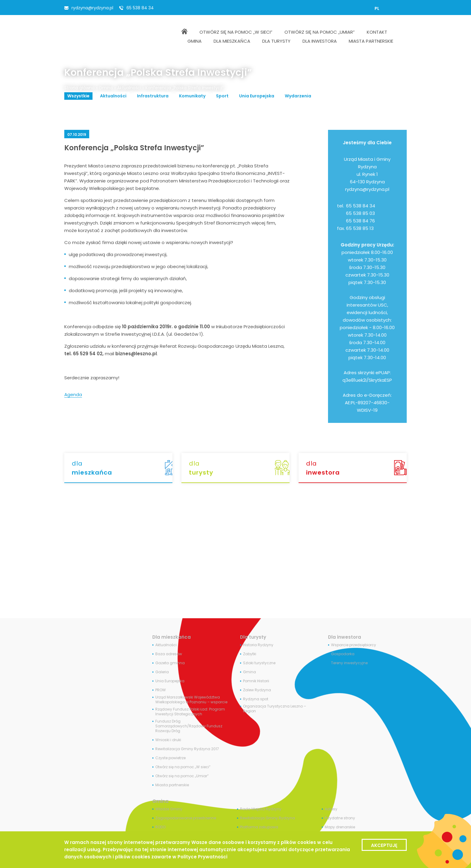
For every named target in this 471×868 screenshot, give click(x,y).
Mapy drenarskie (340, 827)
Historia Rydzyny (258, 645)
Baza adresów (169, 654)
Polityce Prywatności (202, 857)
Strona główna (79, 88)
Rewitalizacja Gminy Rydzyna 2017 (187, 749)
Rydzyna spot (256, 699)
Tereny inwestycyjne (349, 663)
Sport (222, 96)
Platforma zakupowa (259, 827)
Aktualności (129, 88)
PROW (161, 690)
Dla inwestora (345, 637)
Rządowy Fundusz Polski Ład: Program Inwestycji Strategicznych (190, 712)
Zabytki (250, 654)
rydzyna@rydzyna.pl (92, 8)
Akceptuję (384, 845)
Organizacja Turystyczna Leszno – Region (275, 709)
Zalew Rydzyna (257, 690)
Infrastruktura (153, 96)
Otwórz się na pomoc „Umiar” (182, 776)
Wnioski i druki (168, 740)
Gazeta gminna (170, 663)
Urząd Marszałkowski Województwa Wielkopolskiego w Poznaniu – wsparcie (191, 700)
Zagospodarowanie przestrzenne (186, 818)
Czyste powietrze (170, 758)
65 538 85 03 (360, 213)
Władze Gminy (169, 809)
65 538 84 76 (360, 221)
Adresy (331, 809)
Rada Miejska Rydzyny (261, 809)
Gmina (106, 88)
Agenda (73, 394)
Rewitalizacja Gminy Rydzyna (267, 818)
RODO (160, 827)
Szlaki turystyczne (259, 663)
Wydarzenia (298, 96)
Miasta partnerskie (172, 785)
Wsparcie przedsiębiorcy (354, 645)
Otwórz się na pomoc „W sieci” (183, 767)
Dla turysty (253, 637)
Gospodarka (343, 654)
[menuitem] (377, 8)
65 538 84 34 (140, 8)
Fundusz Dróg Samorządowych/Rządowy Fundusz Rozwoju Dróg (189, 726)
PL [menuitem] (377, 8)
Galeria (162, 672)
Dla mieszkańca (172, 637)
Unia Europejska (257, 96)
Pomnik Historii (256, 681)
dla (122, 468)
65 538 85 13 (360, 228)
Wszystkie (78, 96)
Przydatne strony (340, 818)
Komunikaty (192, 96)
